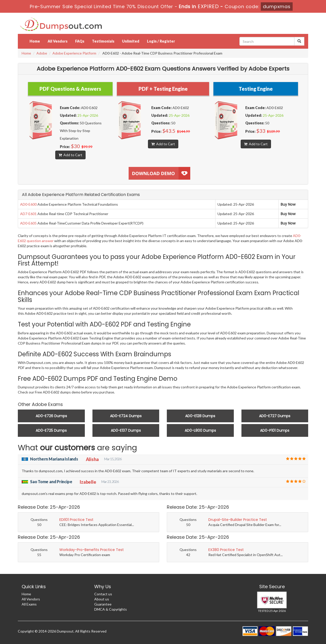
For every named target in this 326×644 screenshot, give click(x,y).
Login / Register (161, 41)
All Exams (29, 604)
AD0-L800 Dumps (200, 430)
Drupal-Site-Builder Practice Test (238, 520)
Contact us (103, 594)
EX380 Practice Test (226, 550)
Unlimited (131, 41)
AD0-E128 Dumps (200, 416)
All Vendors (58, 41)
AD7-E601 (28, 214)
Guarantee (103, 604)
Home (35, 41)
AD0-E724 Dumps (126, 416)
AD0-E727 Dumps (275, 416)
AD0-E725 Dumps (51, 430)
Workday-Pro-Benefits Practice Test (92, 550)
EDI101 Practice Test (76, 520)
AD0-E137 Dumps (126, 430)
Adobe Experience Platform (74, 53)
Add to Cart (70, 155)
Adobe (42, 53)
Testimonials (103, 41)
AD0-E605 (28, 223)
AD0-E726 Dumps (51, 416)
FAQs (80, 41)
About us (102, 599)
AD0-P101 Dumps (275, 430)
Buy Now (288, 204)
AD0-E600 (28, 204)
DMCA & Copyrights (111, 609)
